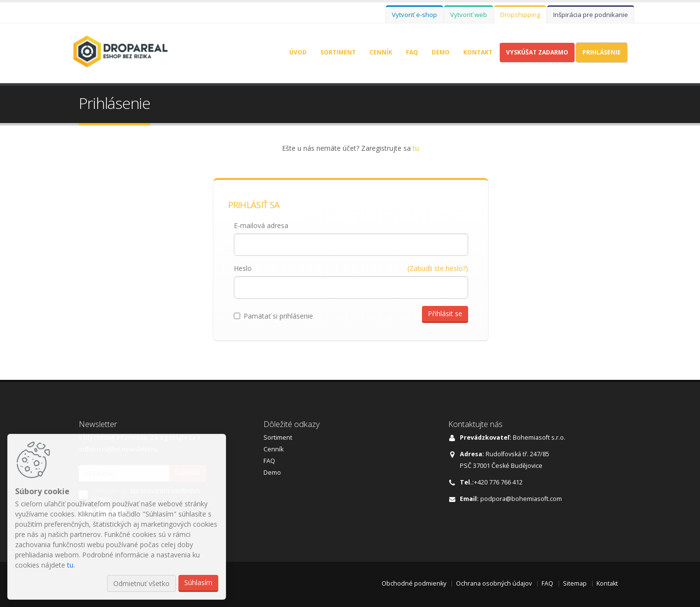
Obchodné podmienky (414, 583)
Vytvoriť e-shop (414, 15)
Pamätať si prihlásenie (273, 316)
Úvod (298, 52)
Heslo (243, 268)
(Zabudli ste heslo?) (438, 268)
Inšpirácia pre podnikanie (591, 15)
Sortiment (338, 52)
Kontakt (478, 52)
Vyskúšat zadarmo (537, 52)
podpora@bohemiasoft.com (521, 499)
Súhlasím (198, 582)
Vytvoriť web (469, 15)
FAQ (412, 52)
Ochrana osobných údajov (494, 583)
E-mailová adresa (261, 225)
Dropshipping (520, 15)
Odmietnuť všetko (141, 583)
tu (416, 148)
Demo (441, 52)
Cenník (381, 52)
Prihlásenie (602, 52)
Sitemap (575, 583)
